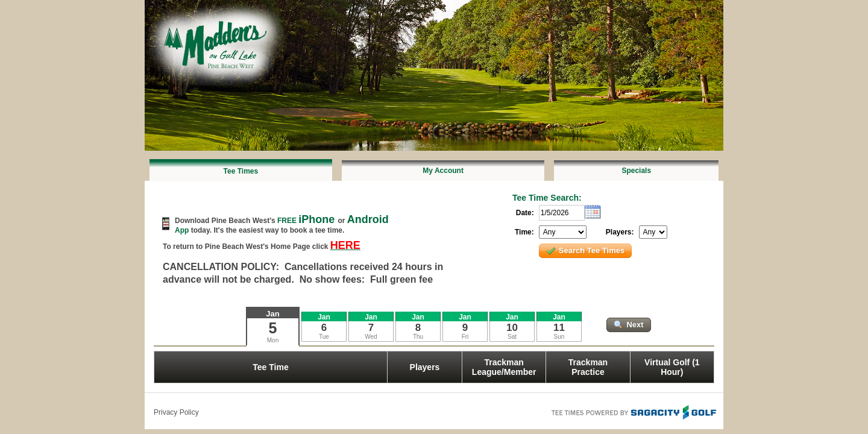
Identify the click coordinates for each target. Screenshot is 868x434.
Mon (273, 340)
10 (512, 328)
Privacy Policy (176, 412)
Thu (418, 337)
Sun (559, 337)
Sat (512, 337)
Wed (371, 337)
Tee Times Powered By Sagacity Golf (633, 411)
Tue (324, 337)
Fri (465, 337)
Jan (272, 314)
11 (559, 328)
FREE (307, 221)
